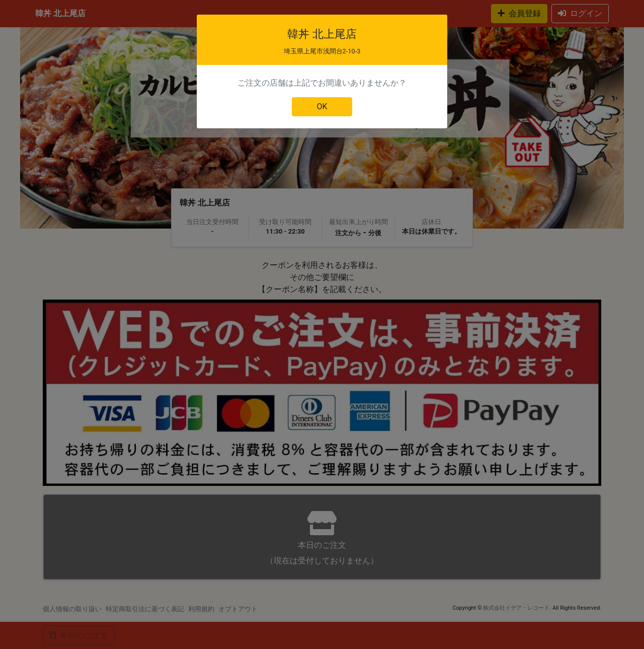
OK (322, 106)
